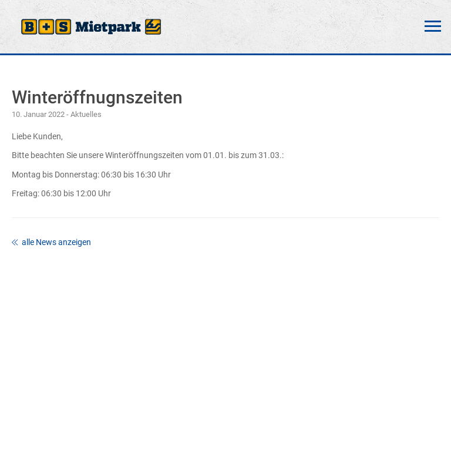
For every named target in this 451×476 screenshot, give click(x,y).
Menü (433, 26)
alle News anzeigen (51, 242)
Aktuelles (86, 114)
